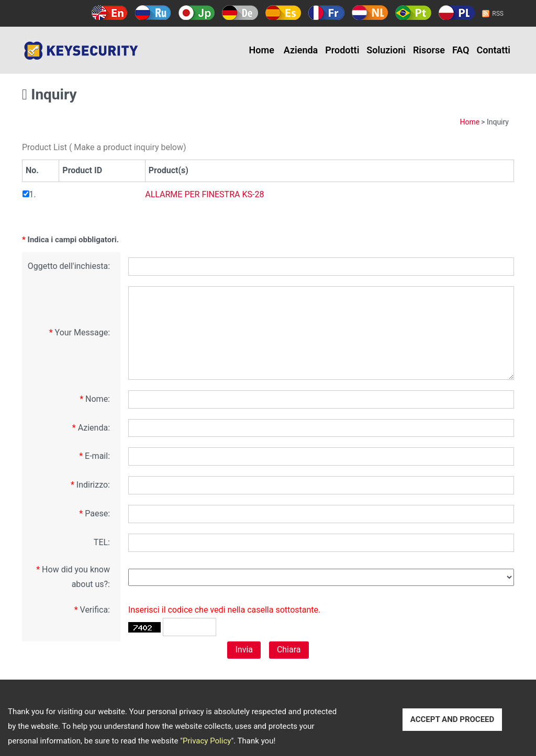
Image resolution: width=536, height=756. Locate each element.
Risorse (429, 50)
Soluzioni (386, 50)
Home (262, 50)
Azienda (301, 50)
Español (283, 13)
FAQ (461, 50)
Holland (370, 13)
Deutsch (240, 13)
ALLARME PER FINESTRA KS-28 (204, 194)
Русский (153, 13)
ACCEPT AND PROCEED (453, 719)
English (110, 13)
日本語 (197, 13)
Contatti (494, 50)
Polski (457, 13)
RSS (498, 14)
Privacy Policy (207, 741)
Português (413, 13)
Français (326, 13)
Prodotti (342, 50)
